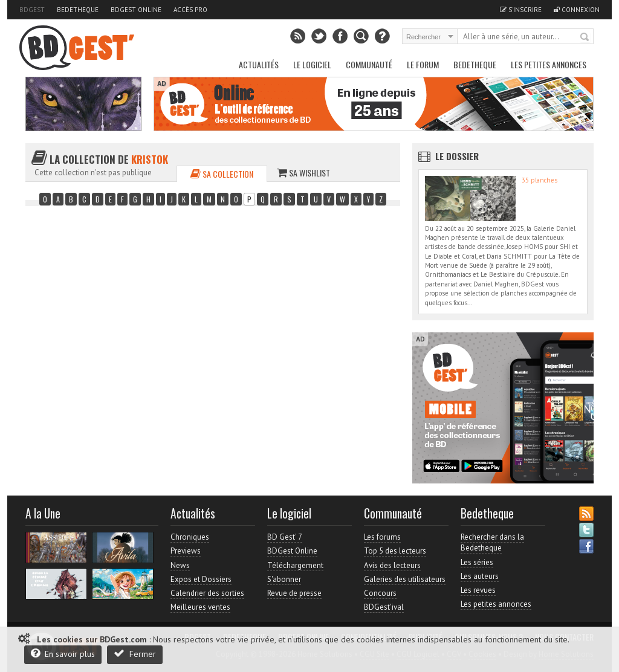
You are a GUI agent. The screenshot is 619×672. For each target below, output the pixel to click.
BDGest (32, 10)
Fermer (135, 654)
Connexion (577, 10)
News (180, 565)
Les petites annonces (549, 64)
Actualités (259, 64)
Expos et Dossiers (201, 579)
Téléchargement (295, 565)
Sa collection (222, 174)
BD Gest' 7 (285, 537)
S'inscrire (521, 10)
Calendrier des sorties (207, 593)
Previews (186, 551)
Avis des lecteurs (392, 565)
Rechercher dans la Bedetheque (492, 542)
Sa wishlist (303, 173)
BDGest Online (136, 10)
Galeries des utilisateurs (405, 579)
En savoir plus (63, 654)
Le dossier (457, 156)
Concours (380, 593)
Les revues (478, 590)
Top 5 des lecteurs (395, 551)
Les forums (382, 537)
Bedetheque (78, 10)
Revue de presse (294, 593)
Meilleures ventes (200, 607)
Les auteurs (480, 576)
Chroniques (190, 537)
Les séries (477, 562)
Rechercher (585, 37)
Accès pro (190, 10)
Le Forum (423, 64)
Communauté (369, 64)
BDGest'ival (384, 607)
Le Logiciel (312, 64)
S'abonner (284, 579)
